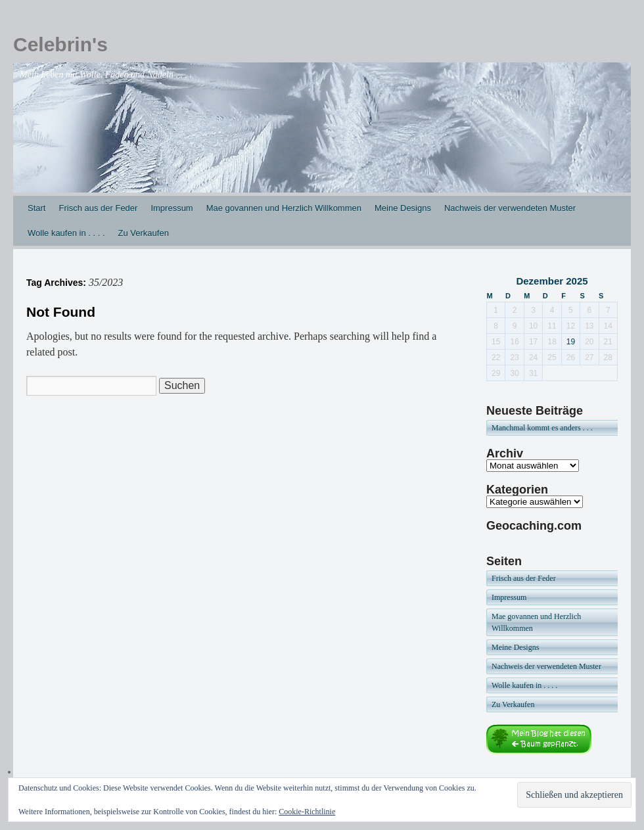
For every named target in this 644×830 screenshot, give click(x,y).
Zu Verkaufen (144, 233)
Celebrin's (60, 44)
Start (36, 208)
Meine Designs (403, 208)
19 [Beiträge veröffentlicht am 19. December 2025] (571, 342)
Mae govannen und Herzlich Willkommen (284, 208)
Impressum (172, 208)
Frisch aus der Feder (98, 208)
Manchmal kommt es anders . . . (542, 428)
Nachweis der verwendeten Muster (510, 208)
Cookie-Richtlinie (307, 812)
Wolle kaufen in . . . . (66, 233)
